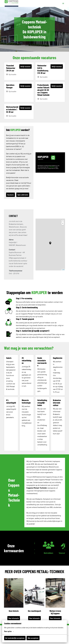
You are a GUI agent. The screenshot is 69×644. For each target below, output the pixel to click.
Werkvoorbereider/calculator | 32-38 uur (12, 109)
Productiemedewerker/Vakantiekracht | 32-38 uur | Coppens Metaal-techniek (43, 90)
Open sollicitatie (23, 195)
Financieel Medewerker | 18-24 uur (11, 68)
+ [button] (63, 221)
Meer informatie (14, 618)
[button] (50, 243)
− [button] (63, 224)
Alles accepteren (33, 638)
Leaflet (63, 270)
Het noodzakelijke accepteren (15, 638)
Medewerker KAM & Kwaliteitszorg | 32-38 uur (43, 69)
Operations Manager (10, 86)
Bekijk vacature (25, 66)
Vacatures (10, 195)
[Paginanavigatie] (63, 3)
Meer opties (9, 631)
